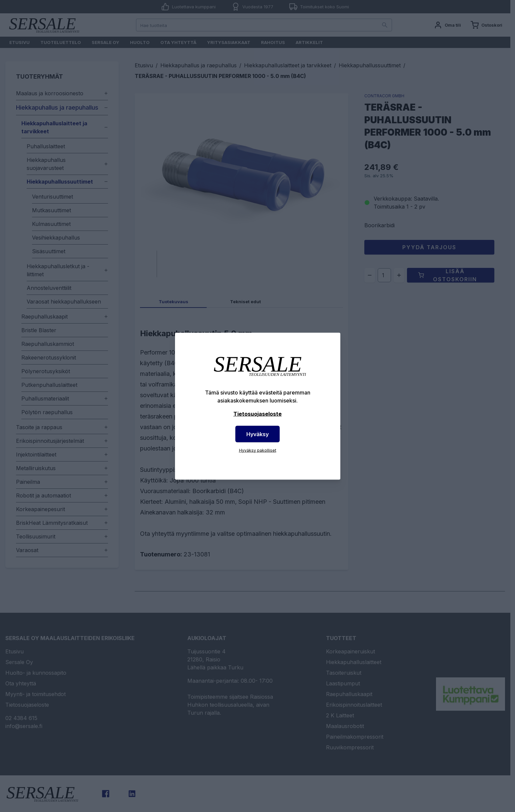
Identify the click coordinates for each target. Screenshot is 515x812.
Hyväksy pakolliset (258, 450)
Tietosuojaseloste (257, 413)
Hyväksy (257, 434)
